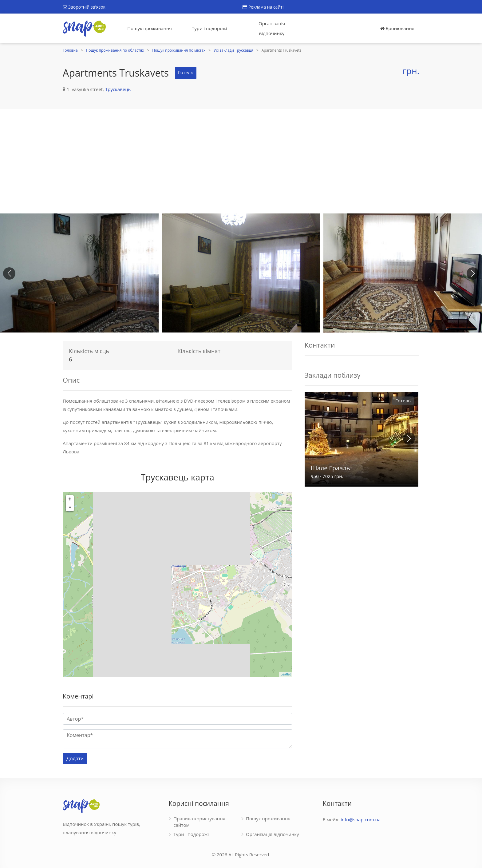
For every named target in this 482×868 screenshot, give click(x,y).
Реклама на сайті (263, 7)
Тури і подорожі (209, 28)
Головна (70, 50)
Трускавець (118, 89)
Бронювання (397, 28)
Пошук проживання (150, 28)
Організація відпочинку (272, 28)
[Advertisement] (241, 161)
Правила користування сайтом (199, 822)
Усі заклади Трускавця (233, 50)
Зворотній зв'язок (84, 7)
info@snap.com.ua (361, 819)
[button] (473, 273)
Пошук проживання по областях (115, 50)
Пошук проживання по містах (179, 50)
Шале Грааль (330, 468)
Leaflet (286, 674)
